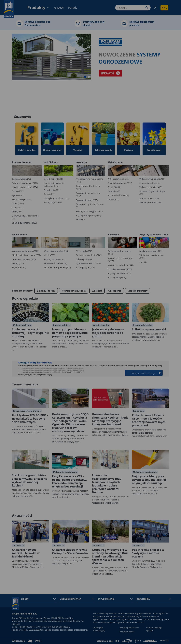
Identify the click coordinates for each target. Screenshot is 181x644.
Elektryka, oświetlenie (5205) (89, 255)
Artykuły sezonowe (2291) (151, 251)
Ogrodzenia (115, 291)
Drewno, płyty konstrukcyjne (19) (153, 193)
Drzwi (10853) (114, 187)
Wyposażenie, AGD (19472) (88, 263)
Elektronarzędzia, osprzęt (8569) (120, 252)
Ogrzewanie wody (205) (87, 200)
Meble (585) (49, 255)
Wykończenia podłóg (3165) (152, 179)
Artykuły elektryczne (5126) (88, 215)
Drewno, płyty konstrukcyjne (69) (25, 217)
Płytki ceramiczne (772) (118, 179)
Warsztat (97, 291)
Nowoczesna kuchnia (74, 291)
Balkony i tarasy (46, 291)
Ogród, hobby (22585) (54, 179)
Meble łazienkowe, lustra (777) (26, 255)
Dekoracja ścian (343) (149, 198)
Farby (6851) (113, 199)
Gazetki (59, 8)
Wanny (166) (18, 263)
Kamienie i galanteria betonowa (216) (54, 184)
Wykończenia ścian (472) (151, 187)
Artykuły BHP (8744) (117, 277)
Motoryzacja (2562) (53, 202)
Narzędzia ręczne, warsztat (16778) (120, 260)
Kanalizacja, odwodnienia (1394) (88, 187)
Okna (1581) (18, 208)
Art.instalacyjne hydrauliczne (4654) (89, 180)
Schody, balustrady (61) (150, 183)
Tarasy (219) (49, 194)
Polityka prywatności (129, 628)
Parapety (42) (114, 191)
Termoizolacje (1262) (22, 199)
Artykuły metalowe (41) (55, 259)
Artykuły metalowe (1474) (119, 273)
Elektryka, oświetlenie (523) (56, 198)
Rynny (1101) (18, 195)
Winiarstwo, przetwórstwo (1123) (152, 257)
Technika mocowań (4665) (120, 269)
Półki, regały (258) (84, 251)
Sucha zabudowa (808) (118, 195)
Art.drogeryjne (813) (85, 267)
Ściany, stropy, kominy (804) (25, 183)
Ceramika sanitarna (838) (24, 259)
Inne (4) (143, 262)
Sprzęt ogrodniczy (138, 291)
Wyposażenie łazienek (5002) (26, 251)
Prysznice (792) (19, 267)
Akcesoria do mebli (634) (55, 263)
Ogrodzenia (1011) (52, 190)
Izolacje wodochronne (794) (25, 187)
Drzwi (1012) (18, 203)
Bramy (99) (17, 212)
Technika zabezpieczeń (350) (57, 267)
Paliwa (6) (80, 219)
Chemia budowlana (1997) (120, 183)
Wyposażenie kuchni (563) (56, 251)
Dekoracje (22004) (84, 259)
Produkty (39, 8)
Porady (73, 8)
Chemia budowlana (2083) (24, 223)
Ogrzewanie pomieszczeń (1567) (88, 194)
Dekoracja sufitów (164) (150, 202)
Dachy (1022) (18, 191)
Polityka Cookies (127, 632)
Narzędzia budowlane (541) (121, 265)
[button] (155, 8)
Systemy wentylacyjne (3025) (89, 211)
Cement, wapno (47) (21, 179)
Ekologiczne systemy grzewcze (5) (90, 206)
